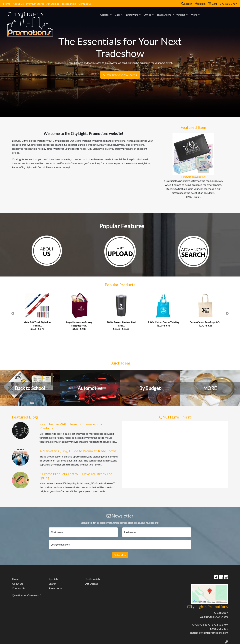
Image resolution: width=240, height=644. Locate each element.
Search (187, 4)
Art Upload (53, 4)
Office (147, 15)
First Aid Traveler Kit (193, 177)
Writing (181, 15)
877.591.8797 (220, 625)
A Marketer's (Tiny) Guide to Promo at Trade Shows (78, 451)
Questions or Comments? (26, 595)
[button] (18, 58)
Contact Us (85, 4)
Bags (118, 15)
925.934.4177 (202, 625)
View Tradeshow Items (120, 75)
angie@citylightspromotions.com (209, 633)
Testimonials (69, 4)
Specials (53, 579)
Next (227, 313)
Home (7, 4)
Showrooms (55, 588)
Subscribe (120, 555)
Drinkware (132, 15)
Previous (13, 313)
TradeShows (164, 15)
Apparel (105, 15)
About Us (18, 4)
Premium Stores (35, 4)
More (194, 15)
